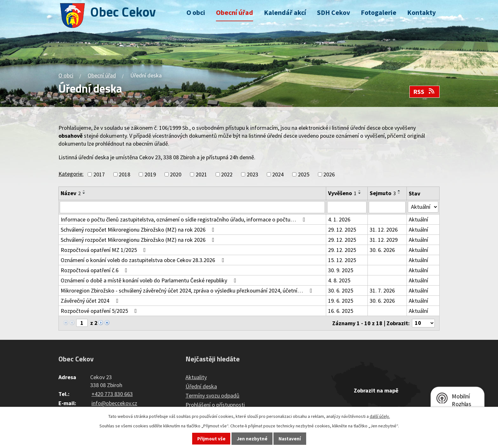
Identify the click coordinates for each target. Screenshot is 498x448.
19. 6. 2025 (341, 301)
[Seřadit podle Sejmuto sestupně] (399, 193)
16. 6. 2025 (341, 311)
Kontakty (421, 13)
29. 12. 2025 (342, 230)
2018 (124, 174)
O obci (196, 13)
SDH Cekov (333, 13)
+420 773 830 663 (112, 394)
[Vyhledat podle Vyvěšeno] (347, 207)
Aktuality (196, 377)
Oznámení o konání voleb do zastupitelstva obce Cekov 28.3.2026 (144, 260)
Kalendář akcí (285, 13)
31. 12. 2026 (384, 230)
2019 (150, 174)
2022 (227, 174)
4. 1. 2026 (339, 219)
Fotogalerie (379, 13)
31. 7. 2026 (382, 290)
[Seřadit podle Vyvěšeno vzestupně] (360, 191)
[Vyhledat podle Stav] (423, 207)
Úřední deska (201, 386)
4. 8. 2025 (339, 280)
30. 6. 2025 (341, 290)
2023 (252, 174)
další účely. (380, 416)
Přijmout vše (211, 439)
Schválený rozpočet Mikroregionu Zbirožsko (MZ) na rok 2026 (139, 230)
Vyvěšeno (342, 193)
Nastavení (290, 439)
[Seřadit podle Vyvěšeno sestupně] (360, 193)
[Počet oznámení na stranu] (423, 323)
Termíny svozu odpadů (212, 395)
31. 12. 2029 (384, 240)
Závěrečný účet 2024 (91, 301)
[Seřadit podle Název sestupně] (84, 193)
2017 (99, 174)
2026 (329, 174)
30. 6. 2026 (382, 250)
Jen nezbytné (252, 439)
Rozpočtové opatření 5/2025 (100, 311)
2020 (176, 174)
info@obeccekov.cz (114, 403)
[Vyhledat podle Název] (192, 207)
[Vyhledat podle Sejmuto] (387, 207)
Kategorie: (71, 174)
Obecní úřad (235, 13)
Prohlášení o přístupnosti (215, 405)
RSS (424, 92)
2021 (201, 174)
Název (71, 193)
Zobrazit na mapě (376, 390)
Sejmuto (383, 193)
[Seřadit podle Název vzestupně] (84, 191)
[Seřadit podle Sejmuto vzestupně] (399, 191)
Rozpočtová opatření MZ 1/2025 (104, 250)
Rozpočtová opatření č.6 (95, 270)
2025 (304, 174)
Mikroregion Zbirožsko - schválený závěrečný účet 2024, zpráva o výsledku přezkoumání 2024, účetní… (188, 290)
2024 (278, 174)
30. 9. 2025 (341, 270)
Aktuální (418, 219)
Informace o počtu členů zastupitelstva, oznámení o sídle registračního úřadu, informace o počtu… (184, 219)
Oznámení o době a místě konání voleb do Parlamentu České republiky (150, 280)
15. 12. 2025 (342, 260)
